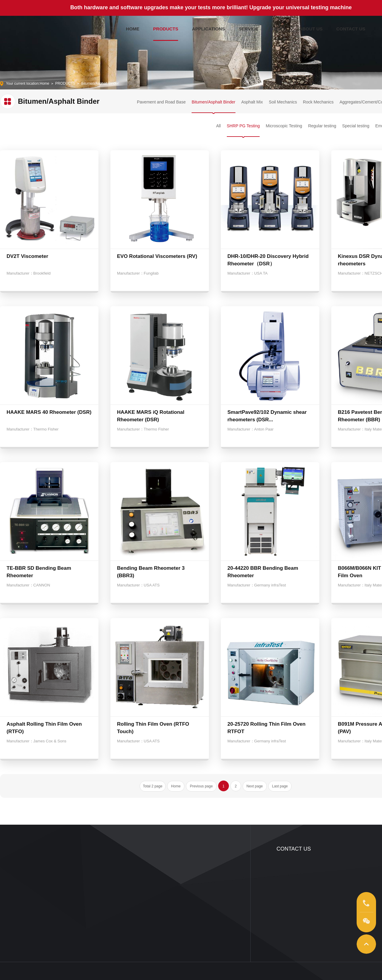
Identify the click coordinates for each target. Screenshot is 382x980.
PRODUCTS (166, 28)
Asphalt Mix (252, 102)
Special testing (356, 126)
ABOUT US (311, 28)
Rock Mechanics (318, 102)
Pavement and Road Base (161, 102)
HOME (133, 28)
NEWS (279, 28)
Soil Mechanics (283, 102)
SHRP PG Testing (243, 126)
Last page (280, 786)
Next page (255, 786)
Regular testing (322, 126)
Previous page (201, 786)
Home (44, 83)
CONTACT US (351, 28)
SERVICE (249, 28)
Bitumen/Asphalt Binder (100, 83)
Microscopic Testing (284, 126)
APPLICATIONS (208, 28)
